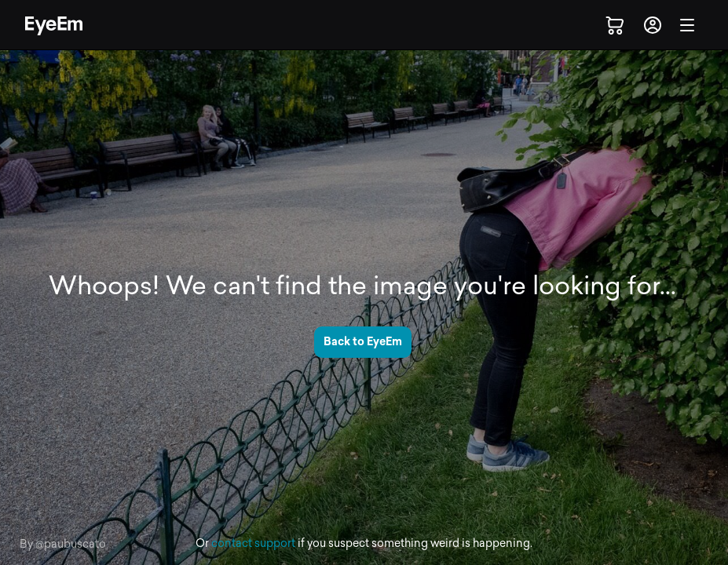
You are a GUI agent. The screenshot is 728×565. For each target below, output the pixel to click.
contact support (253, 543)
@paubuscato (71, 544)
